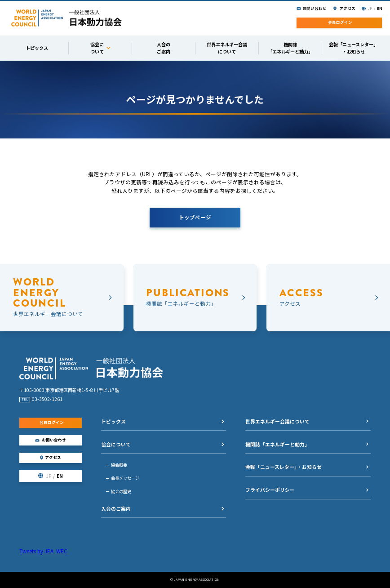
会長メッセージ (125, 478)
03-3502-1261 (47, 399)
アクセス (347, 8)
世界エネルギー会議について (277, 421)
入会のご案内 (116, 508)
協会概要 (119, 465)
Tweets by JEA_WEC (43, 551)
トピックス (113, 421)
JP (370, 8)
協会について (116, 444)
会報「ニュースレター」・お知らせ (284, 467)
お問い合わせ (315, 8)
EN (380, 8)
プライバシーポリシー (270, 490)
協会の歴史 (121, 491)
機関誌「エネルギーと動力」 (277, 444)
